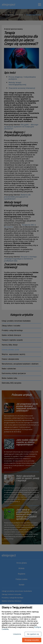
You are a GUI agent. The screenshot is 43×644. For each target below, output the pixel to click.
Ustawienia (17, 634)
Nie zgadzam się (33, 634)
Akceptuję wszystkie (32, 640)
